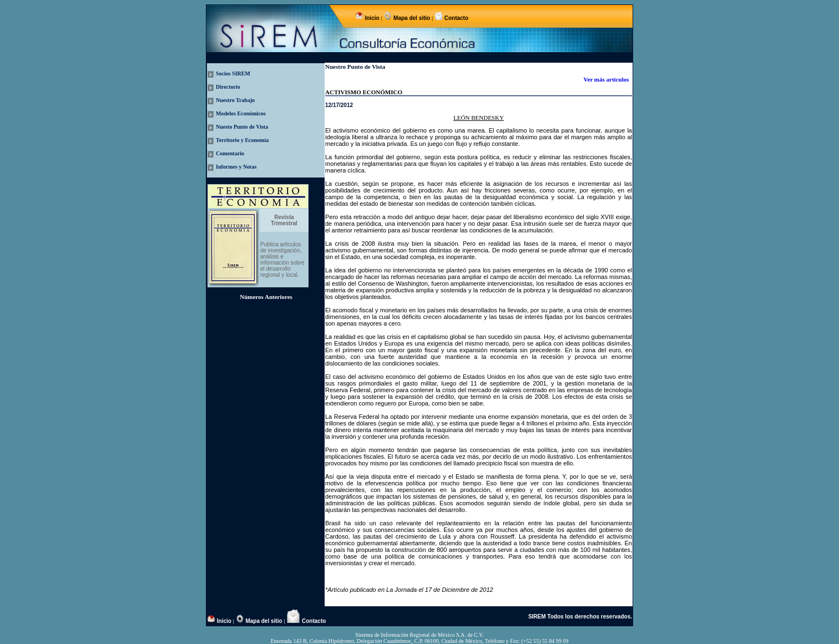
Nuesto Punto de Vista (242, 127)
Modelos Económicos (241, 113)
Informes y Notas (236, 167)
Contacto (456, 18)
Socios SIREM (233, 73)
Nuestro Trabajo (235, 100)
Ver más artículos (607, 79)
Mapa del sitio (412, 18)
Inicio (372, 18)
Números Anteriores (266, 297)
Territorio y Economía (242, 140)
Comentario (230, 153)
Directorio (228, 87)
